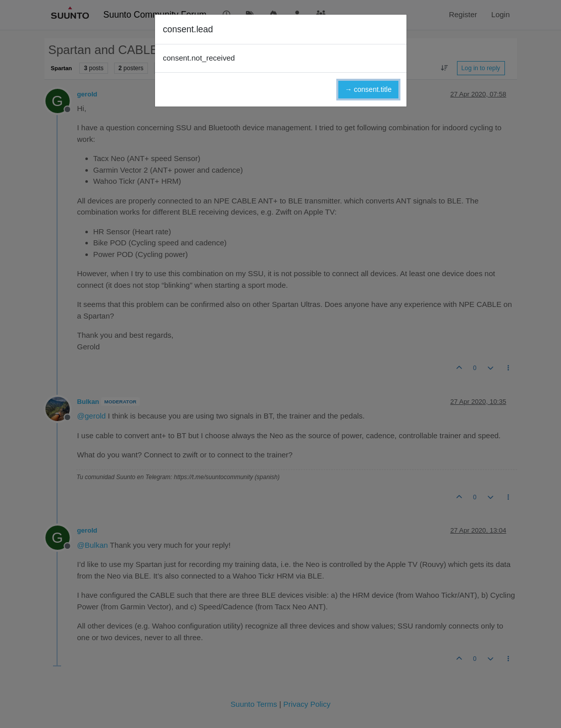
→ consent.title (368, 89)
